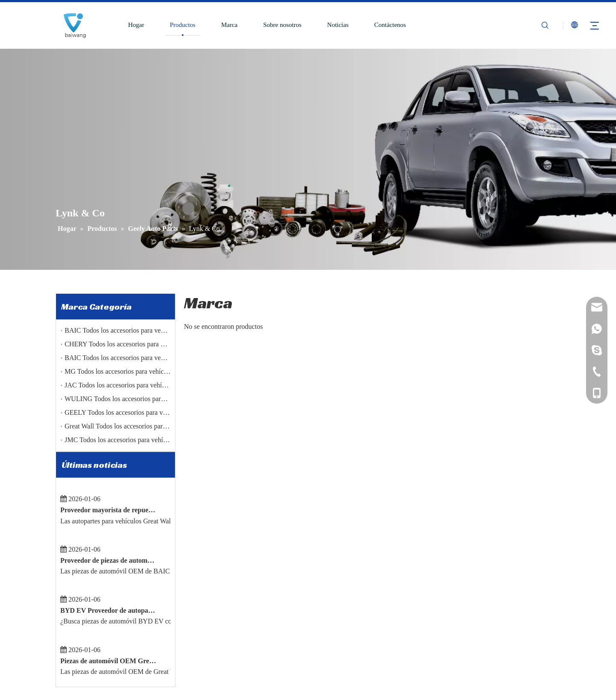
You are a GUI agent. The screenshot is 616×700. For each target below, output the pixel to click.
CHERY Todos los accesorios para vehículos (126, 344)
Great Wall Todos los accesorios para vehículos (129, 426)
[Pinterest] (121, 635)
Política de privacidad (227, 648)
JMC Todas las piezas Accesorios (355, 622)
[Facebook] (61, 635)
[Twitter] (91, 635)
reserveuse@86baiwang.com (484, 661)
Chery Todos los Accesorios (348, 609)
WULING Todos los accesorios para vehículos (128, 399)
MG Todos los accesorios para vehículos (120, 371)
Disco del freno (332, 571)
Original (323, 661)
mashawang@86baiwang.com (486, 648)
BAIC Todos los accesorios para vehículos (123, 330)
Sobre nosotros (282, 25)
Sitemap (410, 694)
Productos (183, 25)
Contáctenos (390, 25)
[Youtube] (106, 635)
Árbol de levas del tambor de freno (357, 597)
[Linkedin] (76, 635)
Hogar (136, 25)
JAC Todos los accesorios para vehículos (120, 385)
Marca (229, 25)
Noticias (338, 25)
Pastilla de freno (333, 584)
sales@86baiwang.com (478, 635)
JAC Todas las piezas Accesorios (354, 635)
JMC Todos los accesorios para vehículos (121, 440)
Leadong (385, 694)
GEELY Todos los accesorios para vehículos (125, 412)
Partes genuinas (332, 648)
